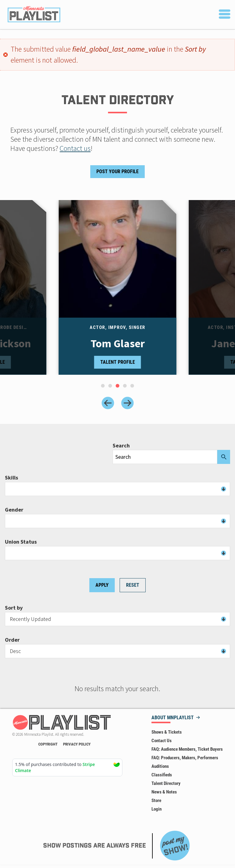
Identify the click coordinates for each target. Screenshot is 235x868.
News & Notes (164, 792)
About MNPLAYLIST (173, 718)
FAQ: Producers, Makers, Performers (185, 758)
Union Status (21, 542)
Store (156, 801)
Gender (14, 510)
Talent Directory (166, 783)
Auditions (160, 766)
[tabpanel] (118, 287)
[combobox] (117, 489)
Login (157, 809)
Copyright (48, 744)
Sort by (14, 608)
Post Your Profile (117, 171)
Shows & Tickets (167, 732)
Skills (11, 478)
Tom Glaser (118, 344)
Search (121, 446)
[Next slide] (127, 403)
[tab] (103, 386)
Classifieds (162, 775)
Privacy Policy (77, 744)
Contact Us (162, 741)
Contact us (75, 148)
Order (12, 640)
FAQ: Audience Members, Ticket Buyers (187, 749)
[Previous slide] (108, 403)
